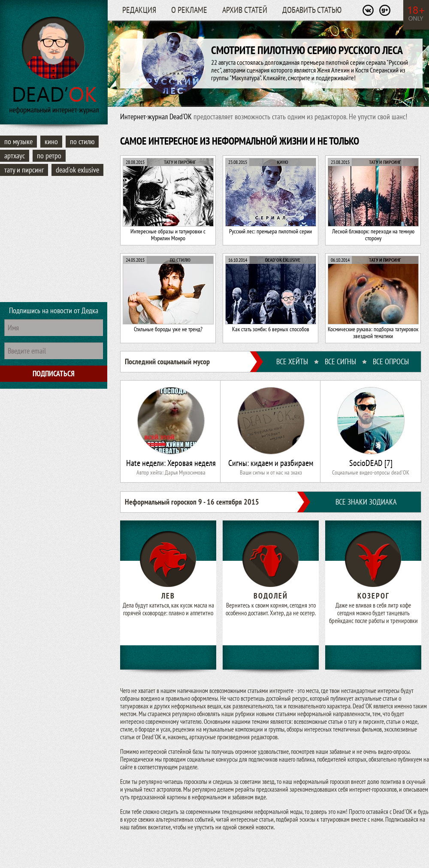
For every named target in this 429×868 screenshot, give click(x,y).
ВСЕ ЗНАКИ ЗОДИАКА (366, 502)
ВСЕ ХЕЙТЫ (292, 361)
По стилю (82, 141)
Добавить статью (312, 10)
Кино (51, 141)
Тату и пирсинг (24, 170)
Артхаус (15, 156)
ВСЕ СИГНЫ (340, 361)
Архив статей (245, 10)
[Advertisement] (54, 240)
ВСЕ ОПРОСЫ (391, 361)
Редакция (139, 10)
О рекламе (189, 10)
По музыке (18, 141)
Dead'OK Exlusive (77, 170)
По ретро (49, 156)
